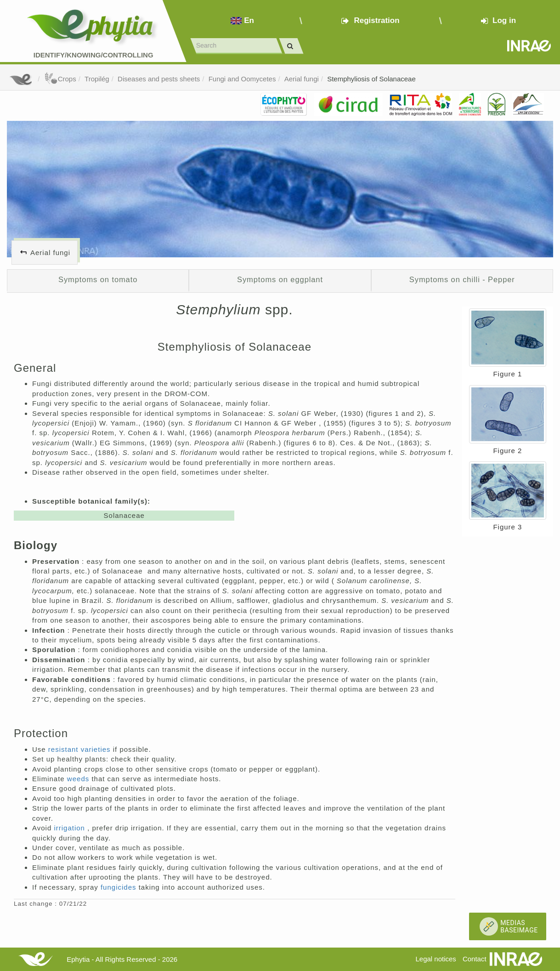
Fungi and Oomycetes (242, 79)
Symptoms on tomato (98, 279)
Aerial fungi (302, 79)
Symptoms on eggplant (280, 279)
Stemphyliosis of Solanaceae (371, 79)
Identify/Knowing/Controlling (93, 55)
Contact (475, 959)
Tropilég (97, 79)
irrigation (71, 828)
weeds (79, 779)
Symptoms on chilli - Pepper (462, 279)
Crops (60, 79)
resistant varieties (81, 749)
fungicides (120, 887)
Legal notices (436, 959)
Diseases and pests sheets (159, 79)
